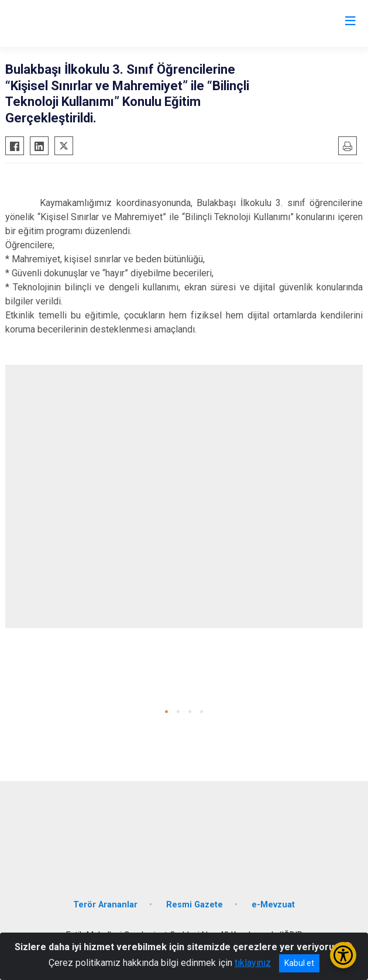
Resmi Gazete (195, 905)
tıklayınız (253, 963)
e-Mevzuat (273, 905)
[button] (166, 712)
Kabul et (299, 963)
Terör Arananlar (105, 905)
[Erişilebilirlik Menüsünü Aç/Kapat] (343, 955)
